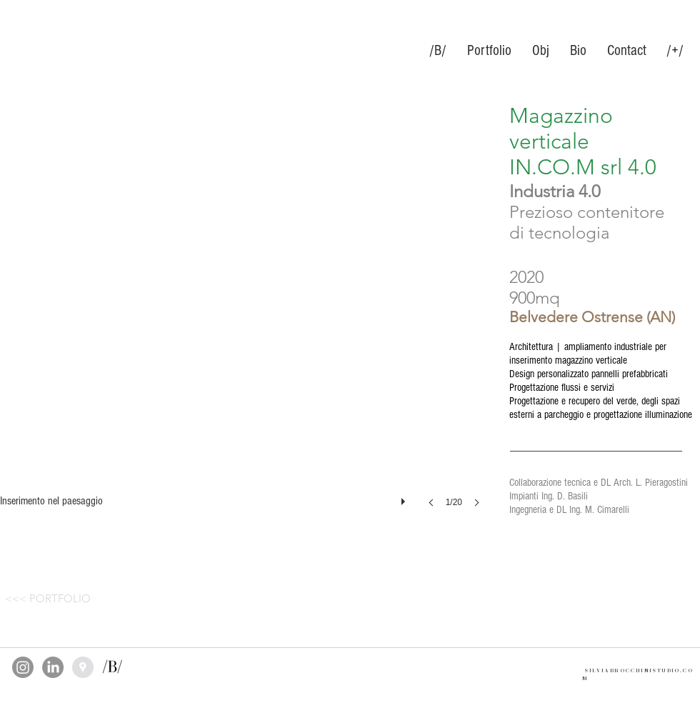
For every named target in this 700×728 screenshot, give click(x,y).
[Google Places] (83, 667)
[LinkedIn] (53, 667)
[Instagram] (23, 667)
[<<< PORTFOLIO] (48, 598)
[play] (405, 498)
